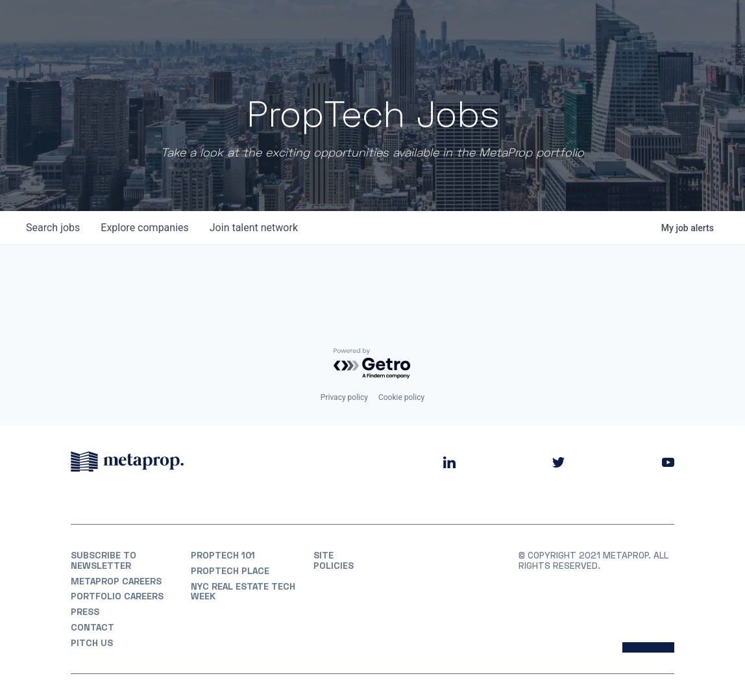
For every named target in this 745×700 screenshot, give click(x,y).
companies (144, 228)
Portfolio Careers (117, 596)
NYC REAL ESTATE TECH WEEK (243, 592)
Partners (484, 26)
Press (85, 612)
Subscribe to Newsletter (104, 560)
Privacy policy (344, 397)
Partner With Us (632, 26)
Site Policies (334, 560)
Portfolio (420, 26)
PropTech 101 (223, 555)
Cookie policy (401, 397)
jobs (53, 228)
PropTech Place (230, 571)
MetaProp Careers (116, 581)
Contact (92, 627)
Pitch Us (92, 643)
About (362, 26)
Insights (546, 26)
